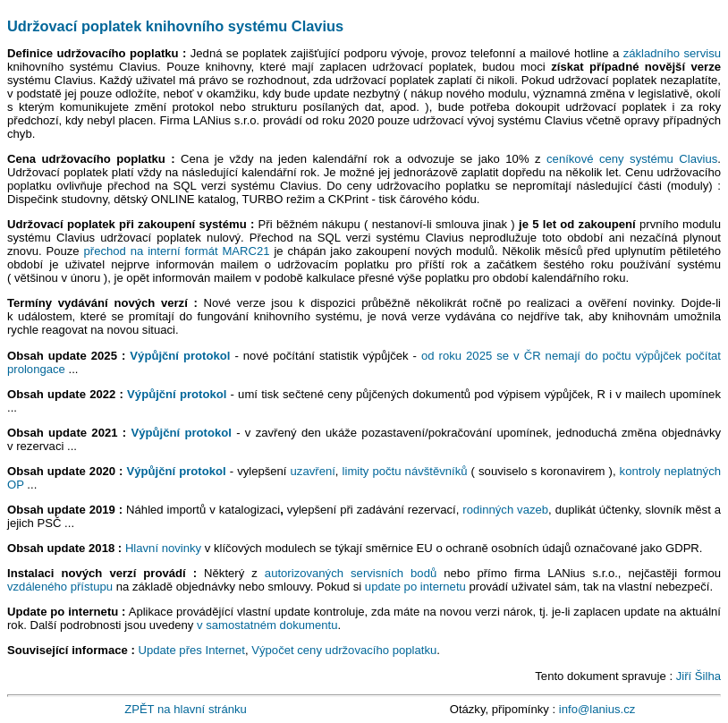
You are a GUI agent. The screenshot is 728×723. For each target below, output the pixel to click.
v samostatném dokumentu (267, 625)
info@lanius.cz (597, 709)
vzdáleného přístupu (60, 587)
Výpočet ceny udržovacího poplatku (344, 650)
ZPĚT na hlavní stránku (186, 709)
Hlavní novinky (163, 548)
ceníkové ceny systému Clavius (632, 159)
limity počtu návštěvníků (405, 471)
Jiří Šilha (698, 676)
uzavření (313, 471)
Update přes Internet (191, 650)
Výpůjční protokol (180, 356)
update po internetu (415, 587)
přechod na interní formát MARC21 (176, 251)
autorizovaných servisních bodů (351, 573)
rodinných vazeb (505, 510)
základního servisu (672, 53)
